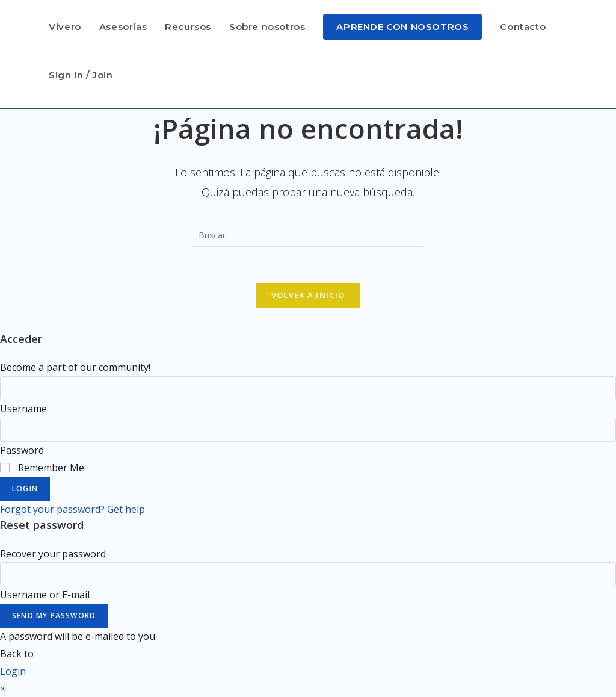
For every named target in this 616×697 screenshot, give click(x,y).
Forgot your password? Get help (72, 509)
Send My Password (54, 615)
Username (23, 409)
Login (25, 488)
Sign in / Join (81, 75)
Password (22, 450)
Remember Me (42, 468)
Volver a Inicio (308, 295)
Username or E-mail (45, 595)
